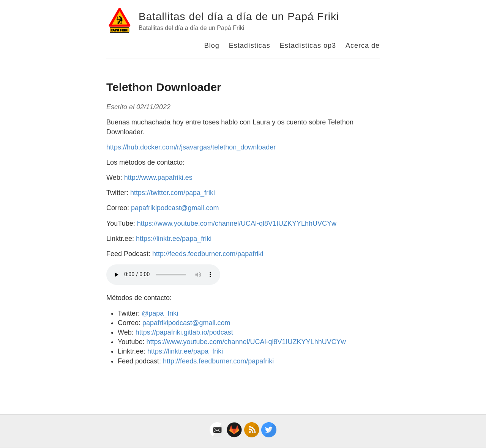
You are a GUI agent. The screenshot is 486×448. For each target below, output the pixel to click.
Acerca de (363, 46)
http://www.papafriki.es (158, 178)
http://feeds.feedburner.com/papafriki (208, 254)
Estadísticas (250, 46)
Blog (212, 46)
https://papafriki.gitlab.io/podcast (184, 332)
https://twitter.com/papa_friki (173, 193)
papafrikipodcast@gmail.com (175, 208)
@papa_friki (160, 313)
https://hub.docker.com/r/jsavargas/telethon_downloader (191, 147)
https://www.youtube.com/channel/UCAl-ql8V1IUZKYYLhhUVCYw (237, 223)
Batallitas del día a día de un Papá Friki (239, 17)
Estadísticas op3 (308, 46)
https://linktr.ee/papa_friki (174, 239)
